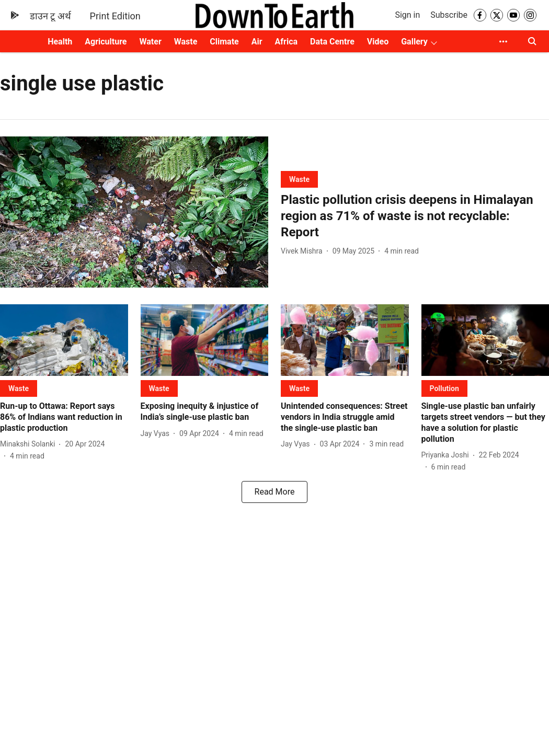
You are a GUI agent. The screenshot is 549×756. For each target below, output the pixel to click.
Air (257, 42)
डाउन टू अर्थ (50, 16)
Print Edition (115, 16)
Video (378, 42)
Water (151, 42)
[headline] (415, 216)
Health (60, 42)
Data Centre (332, 42)
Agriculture (106, 42)
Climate (224, 42)
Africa (286, 42)
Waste (186, 42)
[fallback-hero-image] (134, 212)
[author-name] (304, 251)
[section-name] (299, 179)
